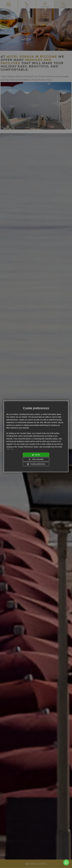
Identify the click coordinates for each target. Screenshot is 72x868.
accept (36, 455)
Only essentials (36, 459)
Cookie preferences (36, 464)
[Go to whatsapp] (66, 862)
